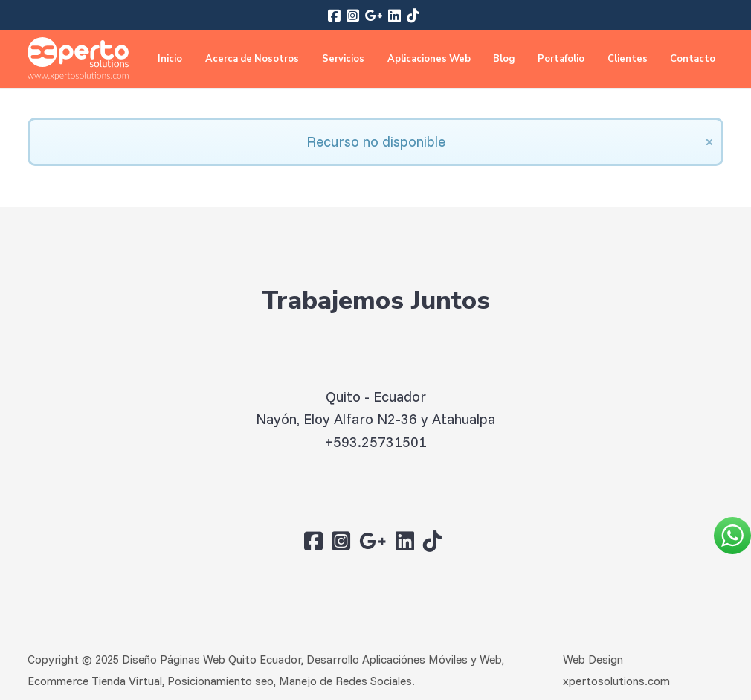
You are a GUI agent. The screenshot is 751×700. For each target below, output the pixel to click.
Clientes (628, 59)
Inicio (170, 59)
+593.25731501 (376, 442)
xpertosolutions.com (616, 681)
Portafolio (561, 59)
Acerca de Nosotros (252, 59)
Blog (504, 59)
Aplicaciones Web (429, 59)
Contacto (693, 59)
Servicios (343, 59)
